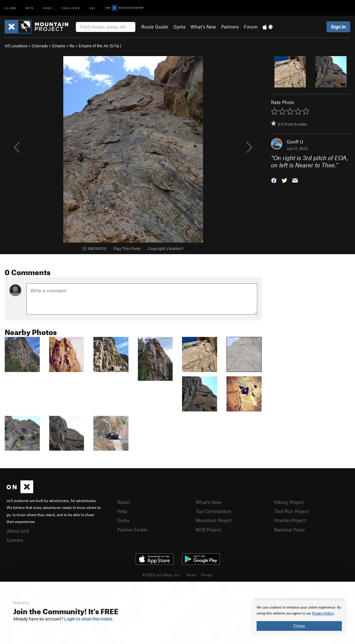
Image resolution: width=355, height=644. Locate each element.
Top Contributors (213, 511)
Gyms (179, 27)
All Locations (16, 46)
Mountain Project (214, 520)
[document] (299, 618)
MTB (30, 8)
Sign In (338, 27)
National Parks (290, 530)
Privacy (207, 575)
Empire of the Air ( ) (100, 46)
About (124, 502)
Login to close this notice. (89, 619)
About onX (18, 531)
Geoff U (295, 142)
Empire (59, 46)
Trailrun (71, 8)
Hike (48, 8)
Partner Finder (132, 530)
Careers (15, 540)
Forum (251, 27)
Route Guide (155, 27)
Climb (11, 8)
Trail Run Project (292, 511)
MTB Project (208, 530)
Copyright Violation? (166, 249)
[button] (274, 180)
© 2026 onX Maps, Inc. (161, 575)
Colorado (40, 46)
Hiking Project (289, 502)
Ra (72, 46)
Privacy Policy (323, 613)
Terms (191, 575)
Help (122, 511)
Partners (230, 27)
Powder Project (290, 520)
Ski (93, 8)
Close (299, 626)
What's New (203, 27)
